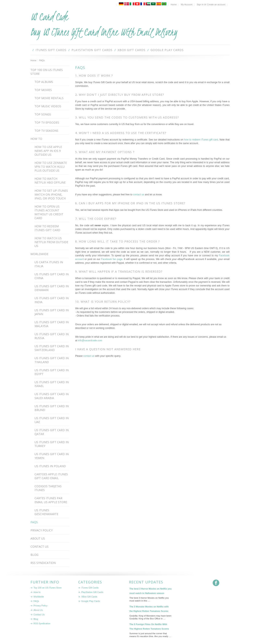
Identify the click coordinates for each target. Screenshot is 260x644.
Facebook (216, 583)
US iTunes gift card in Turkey (52, 444)
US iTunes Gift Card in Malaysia (52, 324)
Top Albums (44, 82)
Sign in (200, 4)
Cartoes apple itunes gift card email (51, 476)
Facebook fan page (112, 259)
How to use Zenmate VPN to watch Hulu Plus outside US (51, 167)
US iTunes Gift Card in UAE (52, 420)
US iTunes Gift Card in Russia (52, 336)
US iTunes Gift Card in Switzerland (52, 348)
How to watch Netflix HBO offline (50, 181)
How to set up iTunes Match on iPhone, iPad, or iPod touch (51, 194)
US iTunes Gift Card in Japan (52, 312)
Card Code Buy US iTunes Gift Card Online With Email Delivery (104, 24)
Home (33, 60)
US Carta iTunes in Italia (49, 264)
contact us (139, 195)
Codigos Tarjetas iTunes (48, 488)
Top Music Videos (48, 106)
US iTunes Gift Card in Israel (52, 384)
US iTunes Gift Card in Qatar (52, 432)
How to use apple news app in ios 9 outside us (48, 151)
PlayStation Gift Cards (92, 50)
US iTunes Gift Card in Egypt (52, 372)
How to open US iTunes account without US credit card (49, 212)
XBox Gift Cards (132, 50)
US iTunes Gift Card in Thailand (52, 360)
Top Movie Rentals (49, 98)
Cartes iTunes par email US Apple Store (51, 500)
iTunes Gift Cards (51, 50)
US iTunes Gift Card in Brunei (52, 408)
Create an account (216, 4)
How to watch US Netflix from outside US (51, 242)
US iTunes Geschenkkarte (46, 512)
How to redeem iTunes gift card (47, 228)
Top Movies (43, 90)
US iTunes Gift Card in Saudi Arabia (52, 396)
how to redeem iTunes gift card (201, 140)
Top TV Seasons (46, 131)
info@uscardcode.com (90, 340)
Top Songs (43, 114)
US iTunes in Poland (50, 466)
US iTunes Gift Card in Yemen (52, 456)
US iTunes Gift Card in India (52, 300)
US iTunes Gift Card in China (52, 276)
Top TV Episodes (47, 122)
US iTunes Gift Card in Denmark (52, 288)
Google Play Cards (167, 50)
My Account (187, 4)
